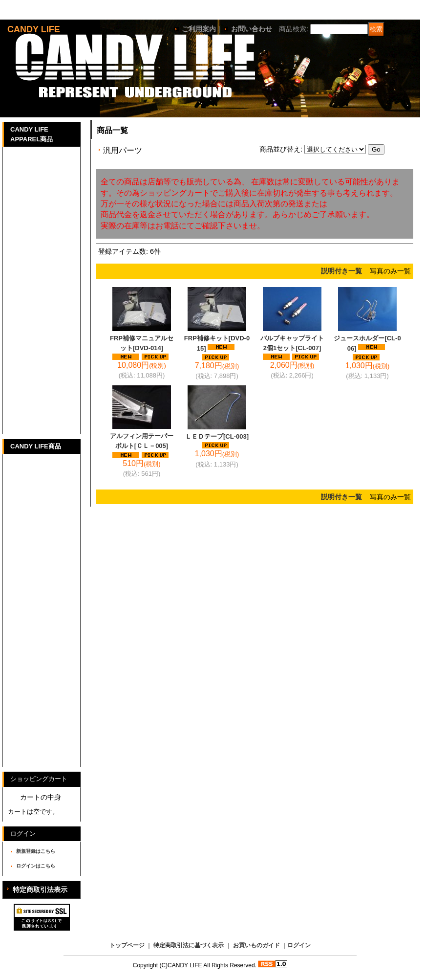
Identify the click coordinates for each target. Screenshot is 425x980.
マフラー (21, 647)
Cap (14, 238)
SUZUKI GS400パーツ (29, 499)
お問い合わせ (252, 29)
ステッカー (25, 673)
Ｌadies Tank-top (36, 264)
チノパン (21, 340)
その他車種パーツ (36, 596)
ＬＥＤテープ (217, 436)
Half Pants (25, 315)
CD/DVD (21, 698)
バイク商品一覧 (32, 749)
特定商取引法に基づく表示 (189, 945)
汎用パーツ (25, 571)
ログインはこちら (36, 866)
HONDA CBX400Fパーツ (34, 473)
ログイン (299, 945)
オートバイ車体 (32, 622)
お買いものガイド (256, 945)
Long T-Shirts (31, 188)
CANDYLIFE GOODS (28, 728)
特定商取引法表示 (40, 890)
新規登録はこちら (36, 851)
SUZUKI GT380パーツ (29, 524)
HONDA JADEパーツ (28, 550)
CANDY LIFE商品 (36, 446)
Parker (18, 213)
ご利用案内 (199, 29)
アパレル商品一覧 (36, 416)
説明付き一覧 (341, 271)
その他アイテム (32, 391)
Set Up (19, 289)
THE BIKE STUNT (37, 366)
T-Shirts (21, 162)
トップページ (127, 945)
